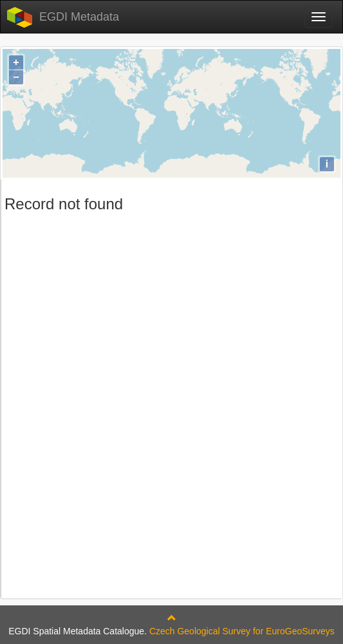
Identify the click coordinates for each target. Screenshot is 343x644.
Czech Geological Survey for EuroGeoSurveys (242, 631)
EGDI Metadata (79, 17)
